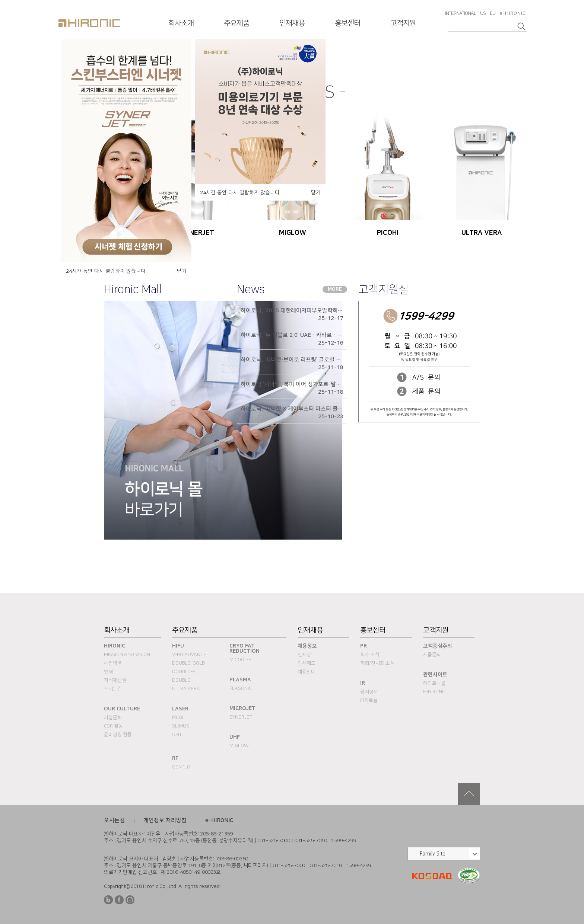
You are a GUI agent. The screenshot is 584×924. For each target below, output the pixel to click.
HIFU (178, 646)
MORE (335, 289)
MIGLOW (239, 746)
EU (493, 13)
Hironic (115, 646)
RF (175, 758)
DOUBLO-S (184, 672)
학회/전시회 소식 (377, 663)
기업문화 (113, 717)
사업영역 (113, 663)
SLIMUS (181, 726)
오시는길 (113, 689)
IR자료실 (369, 700)
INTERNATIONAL (461, 13)
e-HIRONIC (513, 13)
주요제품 (237, 23)
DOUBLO (181, 680)
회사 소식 (370, 655)
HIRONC (89, 23)
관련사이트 (435, 675)
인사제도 (307, 663)
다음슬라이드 (519, 53)
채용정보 (307, 646)
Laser (180, 709)
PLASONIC (241, 688)
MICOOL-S (240, 660)
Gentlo (181, 767)
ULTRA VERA (186, 689)
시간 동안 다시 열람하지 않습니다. (106, 271)
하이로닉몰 (434, 683)
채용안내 (307, 672)
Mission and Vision (127, 655)
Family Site (433, 854)
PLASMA (240, 680)
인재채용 (292, 23)
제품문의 (432, 655)
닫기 (182, 271)
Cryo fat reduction (245, 649)
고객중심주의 (438, 646)
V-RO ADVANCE (189, 655)
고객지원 (403, 23)
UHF (235, 737)
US (483, 13)
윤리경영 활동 (118, 735)
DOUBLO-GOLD (189, 663)
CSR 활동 (113, 726)
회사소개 (181, 23)
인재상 (304, 655)
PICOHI (179, 717)
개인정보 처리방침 (165, 820)
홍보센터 (347, 23)
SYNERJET (241, 717)
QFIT (177, 735)
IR (363, 683)
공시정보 (369, 692)
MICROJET (242, 709)
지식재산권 (115, 680)
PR (364, 646)
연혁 (108, 672)
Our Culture (122, 709)
